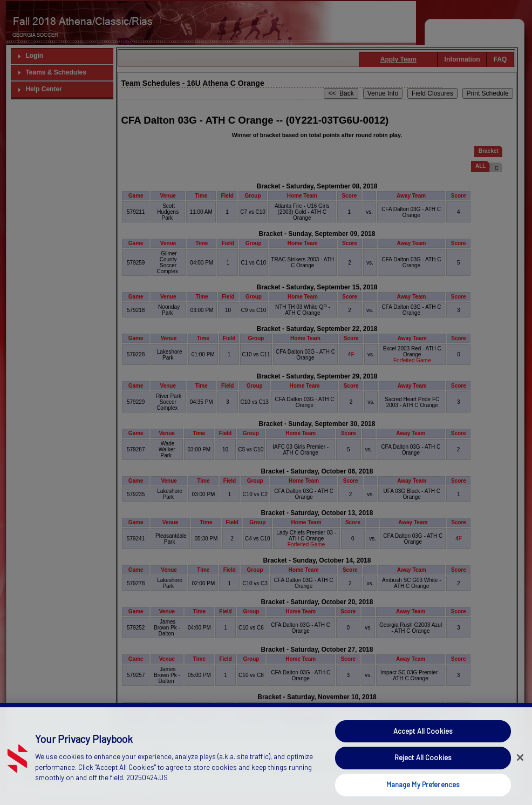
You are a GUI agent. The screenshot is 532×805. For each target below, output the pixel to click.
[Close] (520, 775)
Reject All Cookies (423, 775)
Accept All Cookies (423, 749)
